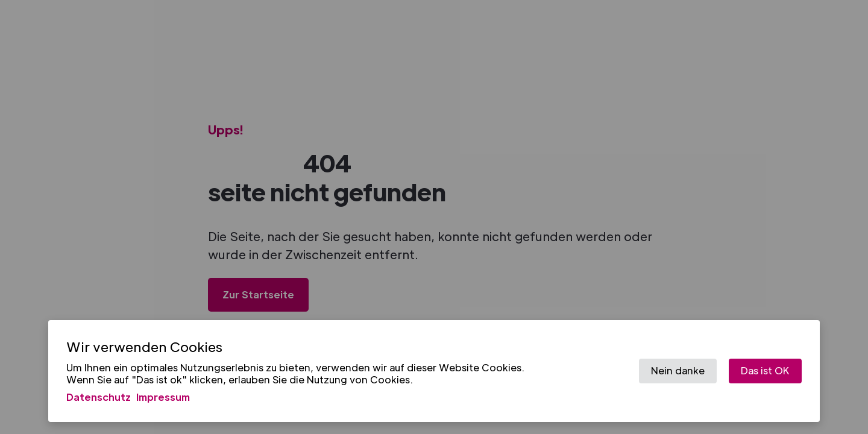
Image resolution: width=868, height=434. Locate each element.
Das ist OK (765, 370)
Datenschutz (99, 397)
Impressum (163, 397)
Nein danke (678, 370)
